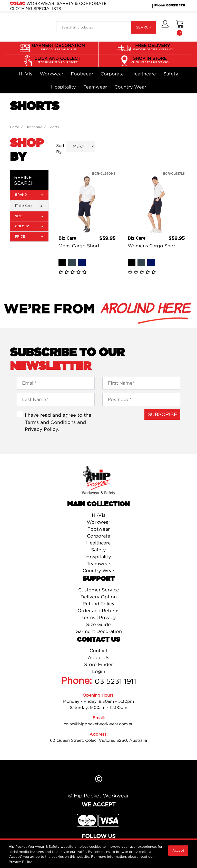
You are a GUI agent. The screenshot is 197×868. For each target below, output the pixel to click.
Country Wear (130, 87)
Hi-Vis (26, 74)
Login (99, 671)
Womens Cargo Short (152, 246)
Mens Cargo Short (79, 246)
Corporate (112, 74)
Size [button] (29, 216)
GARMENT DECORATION (58, 47)
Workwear (52, 74)
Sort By (60, 149)
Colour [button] (29, 226)
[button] (165, 27)
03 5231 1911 (115, 681)
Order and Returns (98, 611)
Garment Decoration (99, 631)
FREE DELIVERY (152, 47)
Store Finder (98, 664)
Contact (98, 651)
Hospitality (63, 87)
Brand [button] (29, 195)
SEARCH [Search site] (144, 27)
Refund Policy (99, 604)
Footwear (82, 74)
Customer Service (99, 590)
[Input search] (94, 27)
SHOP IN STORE (150, 60)
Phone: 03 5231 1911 (170, 5)
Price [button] (29, 236)
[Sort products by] (81, 146)
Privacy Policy (41, 429)
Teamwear (95, 87)
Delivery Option (99, 597)
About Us (98, 657)
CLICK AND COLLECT (57, 60)
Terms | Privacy (99, 617)
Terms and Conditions (50, 422)
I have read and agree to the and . (58, 422)
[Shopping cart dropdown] (180, 27)
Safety (171, 74)
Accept (178, 850)
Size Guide (98, 624)
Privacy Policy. (21, 862)
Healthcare (144, 74)
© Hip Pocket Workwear (98, 796)
